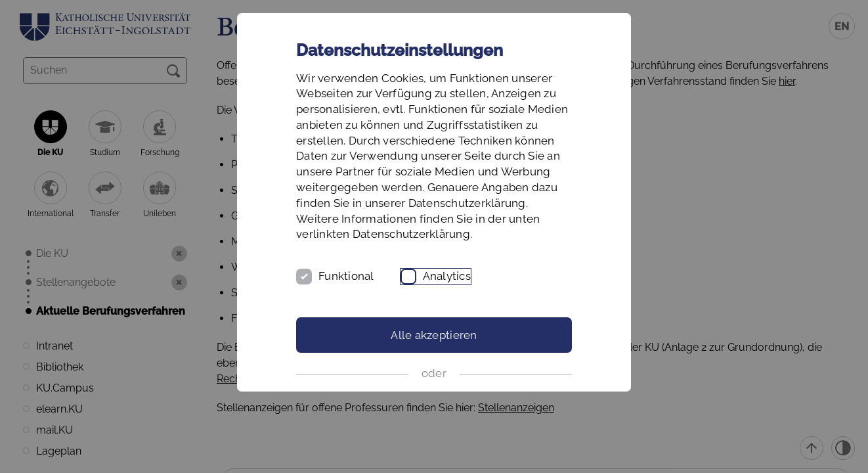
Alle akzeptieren (434, 335)
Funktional (346, 276)
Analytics (447, 276)
